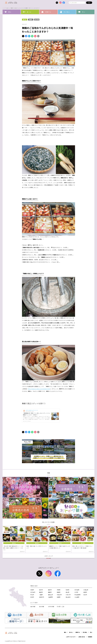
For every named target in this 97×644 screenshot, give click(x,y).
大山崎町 (77, 597)
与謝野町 (50, 597)
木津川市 (68, 595)
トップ (4, 8)
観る (65, 632)
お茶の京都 (51, 607)
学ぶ (91, 632)
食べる (8, 8)
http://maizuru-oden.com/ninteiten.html (39, 389)
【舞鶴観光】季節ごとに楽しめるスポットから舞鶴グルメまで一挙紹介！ (36, 414)
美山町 (68, 592)
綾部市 (50, 590)
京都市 (32, 590)
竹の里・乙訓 (60, 607)
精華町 (59, 592)
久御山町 (86, 590)
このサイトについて (71, 637)
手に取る (85, 632)
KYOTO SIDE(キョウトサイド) (32, 410)
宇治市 (32, 595)
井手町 (76, 592)
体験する (78, 632)
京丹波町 (77, 590)
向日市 (85, 595)
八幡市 (41, 595)
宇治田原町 (78, 595)
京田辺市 (59, 595)
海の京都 (37, 20)
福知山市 (50, 595)
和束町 (68, 590)
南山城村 (68, 597)
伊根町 (59, 590)
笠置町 (59, 597)
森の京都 (42, 607)
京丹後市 (33, 592)
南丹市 (41, 590)
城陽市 (85, 592)
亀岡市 (41, 592)
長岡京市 (42, 597)
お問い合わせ (82, 637)
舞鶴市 (31, 20)
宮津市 (32, 597)
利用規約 (90, 637)
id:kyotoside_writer (30, 411)
